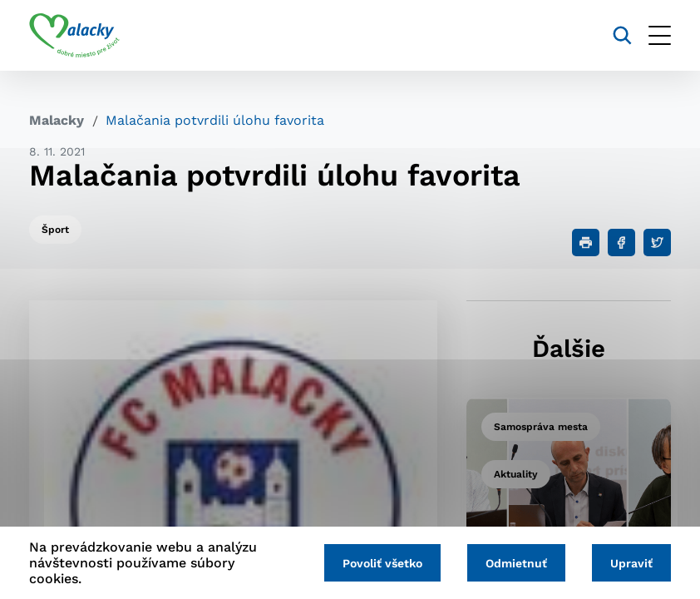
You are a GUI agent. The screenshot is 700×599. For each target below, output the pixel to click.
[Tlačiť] (586, 243)
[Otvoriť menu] (660, 35)
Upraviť (631, 563)
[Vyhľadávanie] (622, 35)
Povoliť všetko (382, 563)
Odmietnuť (516, 563)
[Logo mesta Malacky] (74, 36)
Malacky (57, 120)
